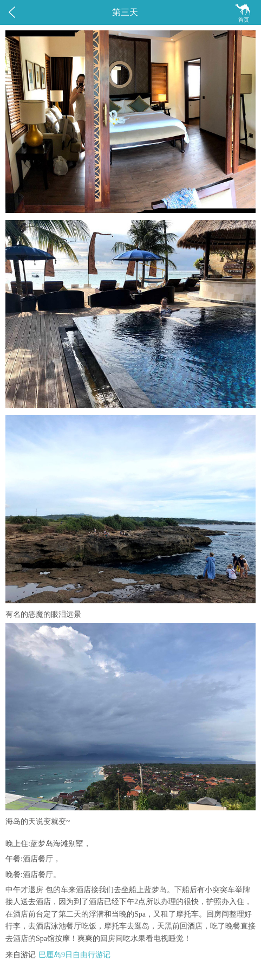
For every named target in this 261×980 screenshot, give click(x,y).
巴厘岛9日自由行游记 (74, 955)
